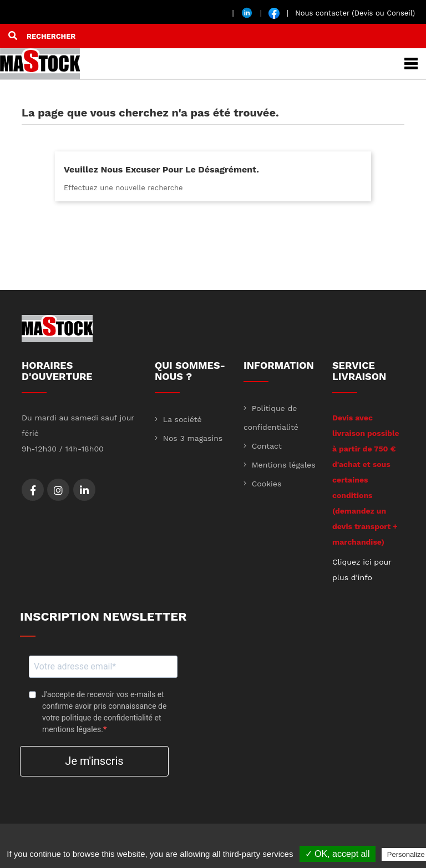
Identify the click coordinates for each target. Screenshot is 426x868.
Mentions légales (282, 465)
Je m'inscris (94, 761)
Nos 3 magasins (191, 438)
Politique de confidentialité (271, 418)
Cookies (265, 484)
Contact (265, 446)
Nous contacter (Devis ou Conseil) (355, 13)
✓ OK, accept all (338, 854)
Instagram (58, 490)
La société (181, 419)
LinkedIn (84, 490)
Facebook (33, 490)
